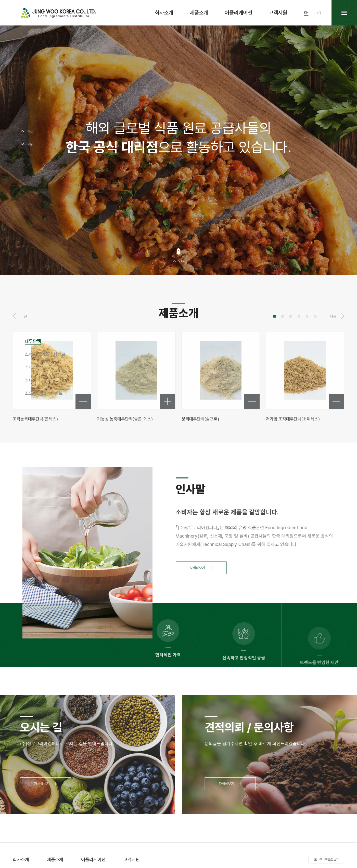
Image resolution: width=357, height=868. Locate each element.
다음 (30, 144)
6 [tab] (315, 334)
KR (306, 12)
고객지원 (278, 13)
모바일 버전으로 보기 (326, 860)
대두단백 (33, 341)
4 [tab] (299, 334)
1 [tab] (274, 334)
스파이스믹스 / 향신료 (45, 354)
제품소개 (199, 13)
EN (319, 12)
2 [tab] (283, 334)
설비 (29, 380)
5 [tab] (307, 334)
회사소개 (164, 13)
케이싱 (31, 367)
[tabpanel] (136, 394)
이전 (30, 131)
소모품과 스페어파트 (44, 393)
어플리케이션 (238, 13)
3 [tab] (291, 334)
